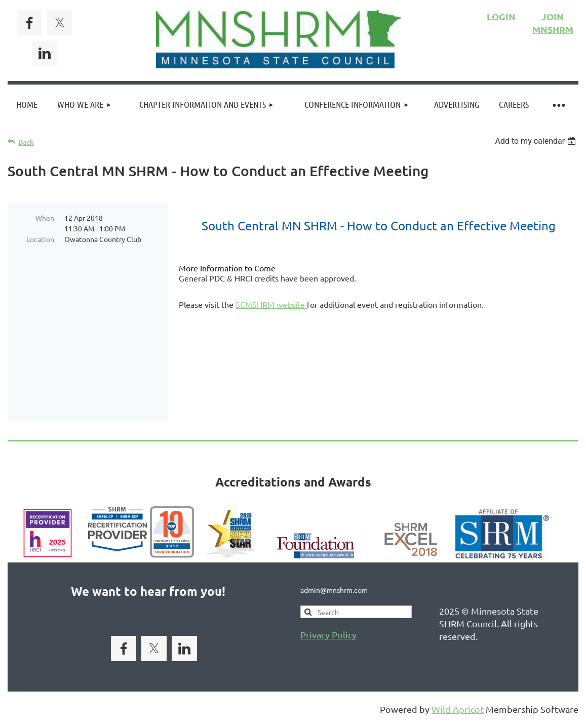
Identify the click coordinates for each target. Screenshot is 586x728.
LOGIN (501, 16)
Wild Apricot (458, 662)
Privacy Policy (328, 588)
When (45, 218)
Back (26, 142)
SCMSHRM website (271, 304)
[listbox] (537, 141)
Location (40, 239)
